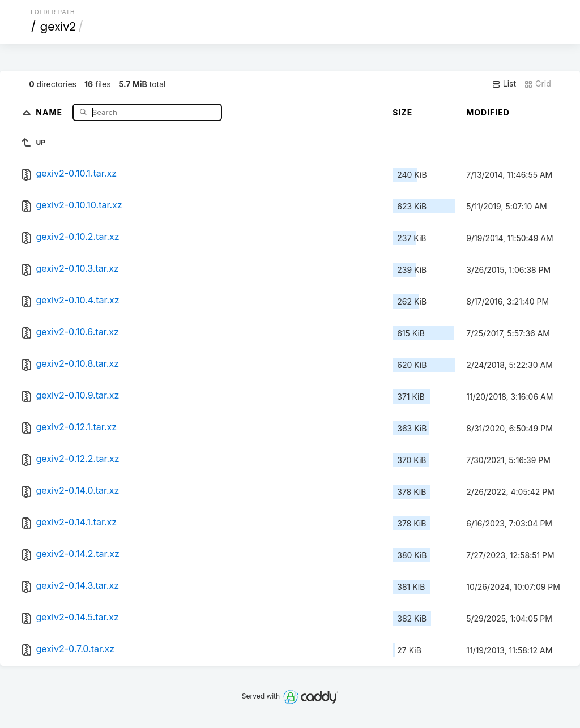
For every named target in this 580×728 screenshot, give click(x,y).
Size (402, 112)
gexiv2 (58, 27)
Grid (538, 84)
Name (50, 112)
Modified (488, 112)
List (504, 84)
